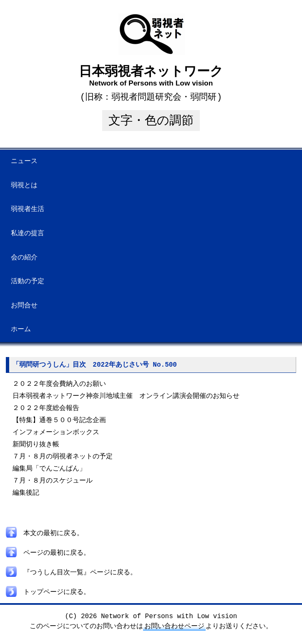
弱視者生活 (28, 209)
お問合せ (24, 306)
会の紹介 (24, 258)
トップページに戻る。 (48, 598)
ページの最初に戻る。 (48, 561)
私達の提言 (28, 234)
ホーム (21, 330)
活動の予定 (28, 282)
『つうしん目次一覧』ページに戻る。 (71, 579)
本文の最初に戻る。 (45, 542)
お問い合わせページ (174, 632)
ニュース (24, 161)
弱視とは (24, 186)
